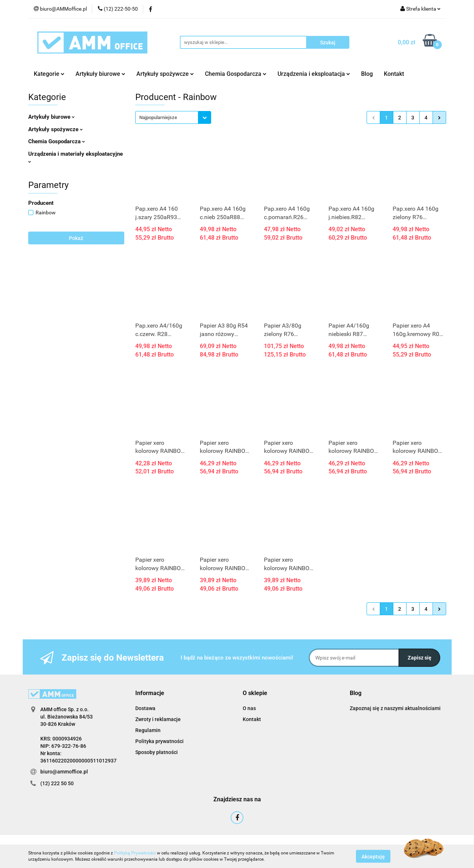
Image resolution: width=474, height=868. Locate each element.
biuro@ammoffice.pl (64, 772)
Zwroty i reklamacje (158, 719)
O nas (249, 708)
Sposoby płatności (157, 752)
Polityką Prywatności (135, 853)
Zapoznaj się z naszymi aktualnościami (395, 708)
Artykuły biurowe (100, 74)
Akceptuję (373, 856)
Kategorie (49, 74)
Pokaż (76, 238)
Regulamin (148, 730)
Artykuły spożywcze (165, 74)
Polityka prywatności (159, 741)
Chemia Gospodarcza (236, 74)
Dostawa (145, 708)
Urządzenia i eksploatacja (314, 74)
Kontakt (394, 74)
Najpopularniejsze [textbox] (158, 117)
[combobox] (173, 117)
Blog (367, 74)
